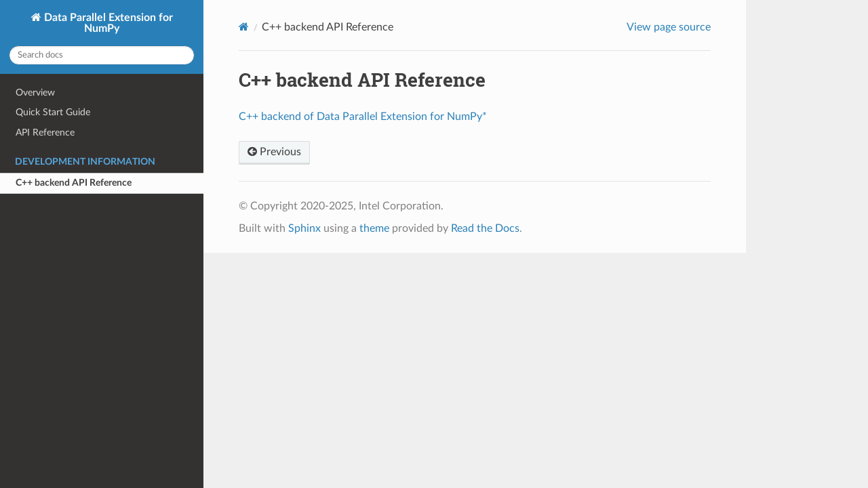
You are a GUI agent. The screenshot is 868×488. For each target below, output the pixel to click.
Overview (35, 93)
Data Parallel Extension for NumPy (107, 23)
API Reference (45, 133)
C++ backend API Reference (74, 183)
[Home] (244, 27)
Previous (274, 152)
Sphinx (304, 228)
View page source (669, 27)
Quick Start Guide (53, 112)
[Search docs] (102, 55)
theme (374, 228)
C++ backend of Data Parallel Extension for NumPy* (363, 117)
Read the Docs (485, 228)
